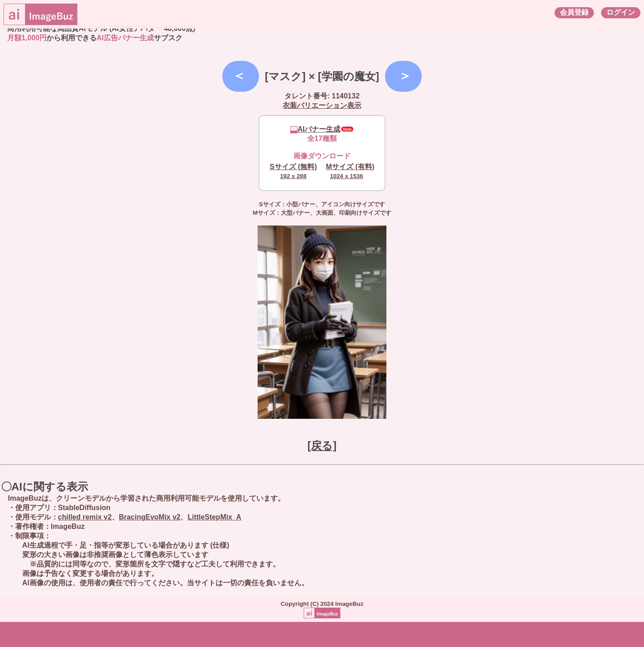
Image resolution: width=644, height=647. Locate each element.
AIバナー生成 (315, 129)
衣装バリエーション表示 (322, 105)
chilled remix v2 (85, 517)
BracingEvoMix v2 (150, 517)
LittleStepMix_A (214, 517)
